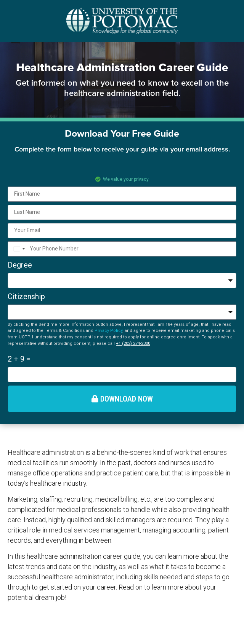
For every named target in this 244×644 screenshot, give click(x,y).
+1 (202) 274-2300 (133, 343)
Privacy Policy (108, 331)
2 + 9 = (19, 359)
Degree (20, 265)
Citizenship (26, 296)
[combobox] (18, 249)
